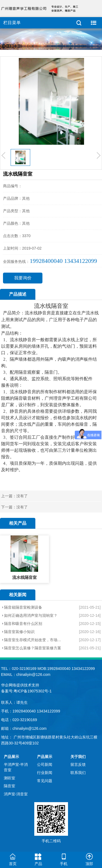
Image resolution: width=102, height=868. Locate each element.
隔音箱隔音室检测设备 (23, 607)
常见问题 (45, 781)
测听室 (10, 778)
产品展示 (11, 757)
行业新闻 (45, 773)
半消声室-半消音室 (16, 767)
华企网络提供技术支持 (20, 685)
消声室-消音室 (16, 794)
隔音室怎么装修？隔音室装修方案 (33, 648)
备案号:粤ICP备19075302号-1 (26, 691)
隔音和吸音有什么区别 (23, 624)
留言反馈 (78, 764)
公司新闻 (45, 764)
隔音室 (60, 306)
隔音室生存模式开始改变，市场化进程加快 (33, 640)
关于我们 (78, 757)
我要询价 (23, 278)
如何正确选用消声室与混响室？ (31, 615)
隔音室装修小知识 (19, 632)
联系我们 (78, 773)
